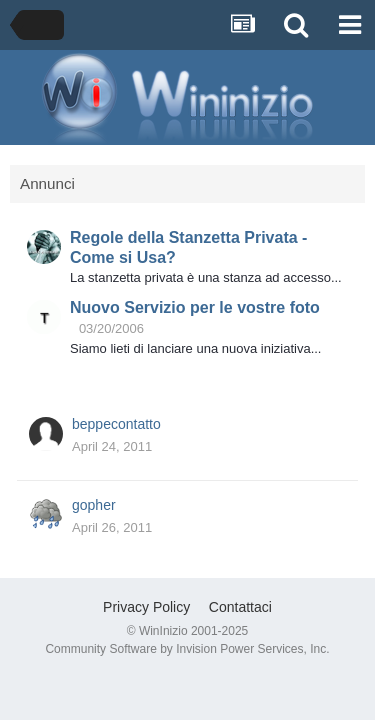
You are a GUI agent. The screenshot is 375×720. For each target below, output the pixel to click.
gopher (94, 505)
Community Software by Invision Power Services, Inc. (187, 649)
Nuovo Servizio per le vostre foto (195, 307)
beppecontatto (116, 424)
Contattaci (240, 607)
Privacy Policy (146, 607)
